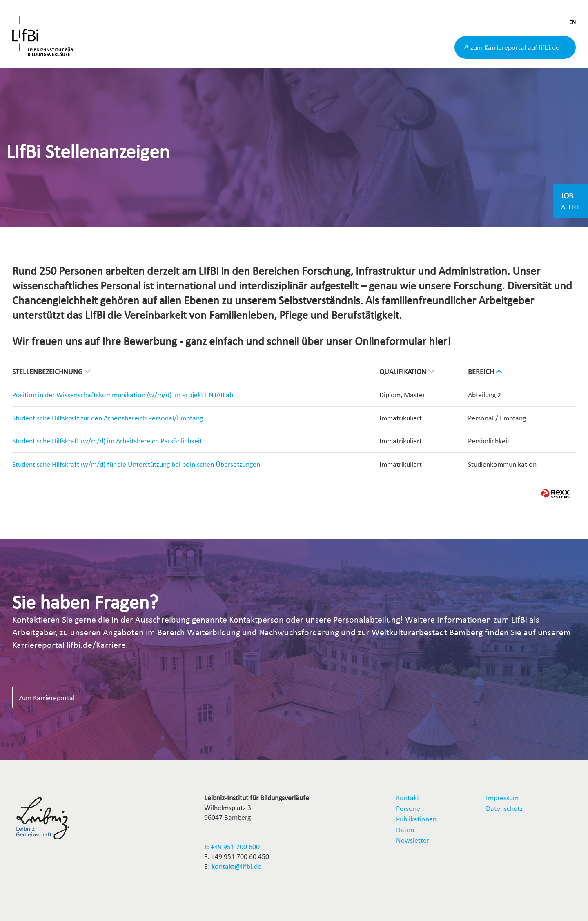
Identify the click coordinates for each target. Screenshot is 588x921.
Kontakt (408, 798)
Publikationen (416, 819)
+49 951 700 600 (235, 846)
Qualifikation (407, 371)
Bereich (485, 371)
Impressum (502, 798)
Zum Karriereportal (47, 697)
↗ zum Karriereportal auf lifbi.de (511, 47)
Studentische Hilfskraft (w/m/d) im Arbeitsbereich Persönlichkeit (107, 441)
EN (572, 22)
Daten (405, 829)
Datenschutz (504, 808)
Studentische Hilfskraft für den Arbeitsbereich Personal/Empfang (108, 418)
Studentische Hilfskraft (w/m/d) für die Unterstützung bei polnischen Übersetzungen (136, 464)
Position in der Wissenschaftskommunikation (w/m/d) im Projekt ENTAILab (123, 395)
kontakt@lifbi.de (236, 866)
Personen (410, 808)
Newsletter (413, 840)
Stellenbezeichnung (51, 371)
